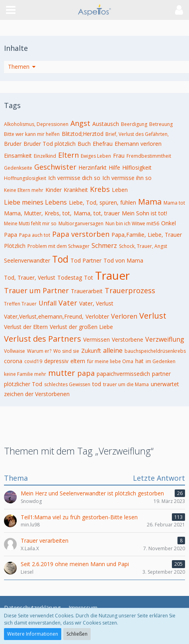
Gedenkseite (18, 168)
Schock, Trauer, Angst (143, 246)
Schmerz (104, 246)
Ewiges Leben (96, 156)
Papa (11, 235)
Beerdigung (134, 124)
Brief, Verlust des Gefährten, (137, 134)
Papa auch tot (35, 235)
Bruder (13, 144)
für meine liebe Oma (110, 361)
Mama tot (174, 203)
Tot (89, 278)
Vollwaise (15, 351)
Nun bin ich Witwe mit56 (132, 223)
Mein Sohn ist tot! (144, 213)
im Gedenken (161, 361)
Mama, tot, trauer (97, 213)
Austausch (106, 124)
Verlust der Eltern (26, 327)
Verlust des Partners (43, 339)
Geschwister (55, 167)
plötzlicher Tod (23, 384)
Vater (68, 303)
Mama (150, 202)
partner (161, 374)
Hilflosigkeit (137, 167)
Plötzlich (15, 246)
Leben (120, 190)
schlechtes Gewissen (67, 384)
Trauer (112, 275)
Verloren (124, 316)
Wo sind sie (66, 351)
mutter (62, 373)
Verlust (153, 316)
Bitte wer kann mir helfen (32, 134)
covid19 (33, 361)
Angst (80, 123)
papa (86, 373)
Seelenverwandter (27, 260)
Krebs (100, 189)
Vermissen (96, 339)
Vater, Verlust (96, 303)
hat (139, 361)
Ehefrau (103, 144)
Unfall (48, 303)
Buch (84, 144)
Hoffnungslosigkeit (25, 178)
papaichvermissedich (123, 374)
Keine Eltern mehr (24, 190)
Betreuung (161, 124)
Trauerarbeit (87, 291)
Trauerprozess (130, 290)
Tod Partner (86, 260)
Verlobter (97, 316)
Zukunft (91, 351)
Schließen (77, 634)
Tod (60, 259)
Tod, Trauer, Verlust (30, 278)
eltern (78, 361)
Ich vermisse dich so (74, 178)
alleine (113, 350)
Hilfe (114, 167)
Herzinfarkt (93, 167)
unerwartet (165, 384)
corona (13, 361)
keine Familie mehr (25, 374)
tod (97, 384)
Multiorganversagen (81, 223)
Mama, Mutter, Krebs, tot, (38, 213)
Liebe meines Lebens (35, 202)
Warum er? (39, 351)
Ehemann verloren (138, 144)
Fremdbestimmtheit (149, 156)
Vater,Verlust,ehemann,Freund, (44, 316)
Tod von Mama (123, 260)
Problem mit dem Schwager (58, 246)
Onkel (169, 223)
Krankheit (76, 190)
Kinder (54, 190)
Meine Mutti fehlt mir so (30, 223)
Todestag (70, 278)
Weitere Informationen (33, 634)
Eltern (68, 155)
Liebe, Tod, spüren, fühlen (102, 202)
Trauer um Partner (36, 290)
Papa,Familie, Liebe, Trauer (147, 235)
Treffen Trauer (20, 304)
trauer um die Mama (126, 384)
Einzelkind (45, 156)
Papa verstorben (81, 234)
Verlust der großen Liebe (81, 327)
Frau (119, 156)
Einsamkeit (18, 156)
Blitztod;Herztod (83, 134)
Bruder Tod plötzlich (50, 144)
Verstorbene (128, 339)
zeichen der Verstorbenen (37, 394)
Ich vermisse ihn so (127, 178)
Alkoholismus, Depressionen (36, 124)
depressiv (56, 361)
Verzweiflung (165, 339)
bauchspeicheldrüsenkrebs (155, 351)
